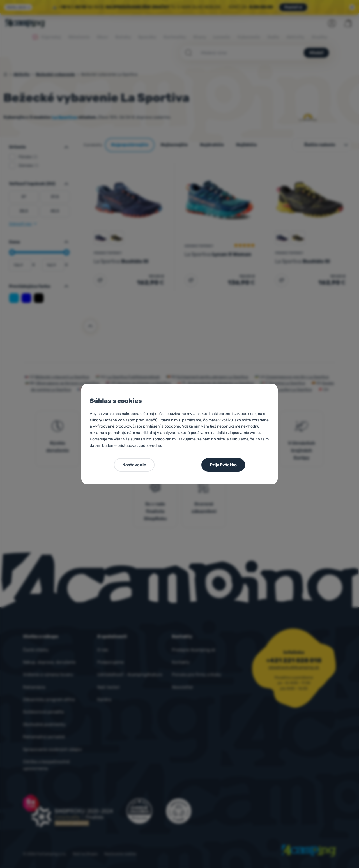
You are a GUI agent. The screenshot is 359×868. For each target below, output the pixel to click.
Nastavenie (134, 465)
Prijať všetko (223, 465)
